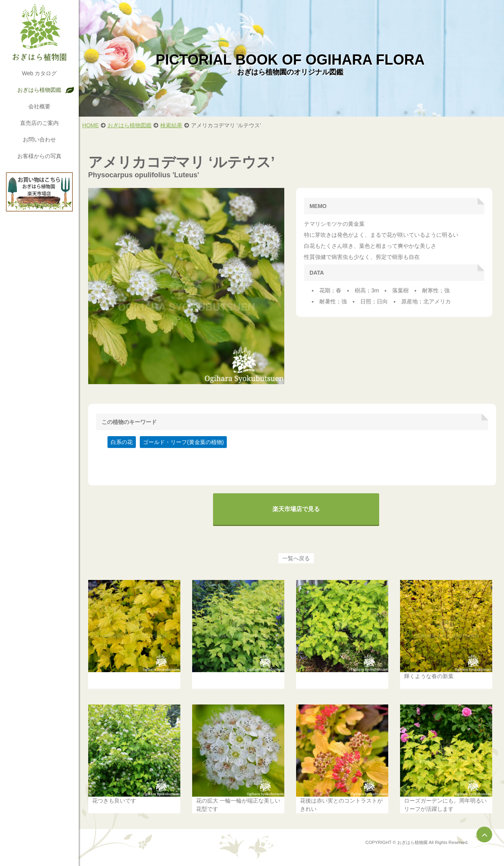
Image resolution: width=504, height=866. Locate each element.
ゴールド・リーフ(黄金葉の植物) (186, 441)
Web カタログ (39, 73)
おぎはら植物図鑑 (39, 90)
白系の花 (124, 441)
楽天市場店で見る (297, 508)
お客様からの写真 (39, 156)
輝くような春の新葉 (430, 674)
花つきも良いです (117, 798)
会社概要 (39, 106)
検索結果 (174, 125)
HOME (93, 125)
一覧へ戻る (297, 557)
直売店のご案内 (39, 123)
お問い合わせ (39, 139)
